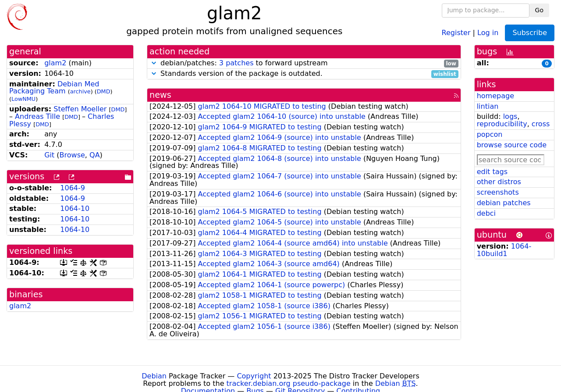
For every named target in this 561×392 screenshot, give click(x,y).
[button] (154, 63)
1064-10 (75, 208)
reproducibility (502, 124)
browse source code (512, 145)
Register (456, 32)
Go (539, 10)
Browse (72, 155)
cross (541, 124)
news (160, 95)
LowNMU (23, 99)
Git (49, 155)
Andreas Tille (37, 116)
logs (510, 116)
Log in (488, 32)
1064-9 (73, 188)
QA (95, 155)
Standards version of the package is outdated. (304, 74)
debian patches (504, 203)
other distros (499, 182)
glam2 (55, 63)
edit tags (492, 172)
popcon (490, 134)
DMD (104, 91)
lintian (488, 106)
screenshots (498, 192)
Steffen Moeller (80, 109)
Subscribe (530, 33)
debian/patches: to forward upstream (304, 63)
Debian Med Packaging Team (54, 88)
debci (486, 213)
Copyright (254, 376)
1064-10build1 (504, 250)
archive (80, 91)
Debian (154, 376)
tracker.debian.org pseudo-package (289, 383)
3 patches (236, 63)
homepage (495, 96)
